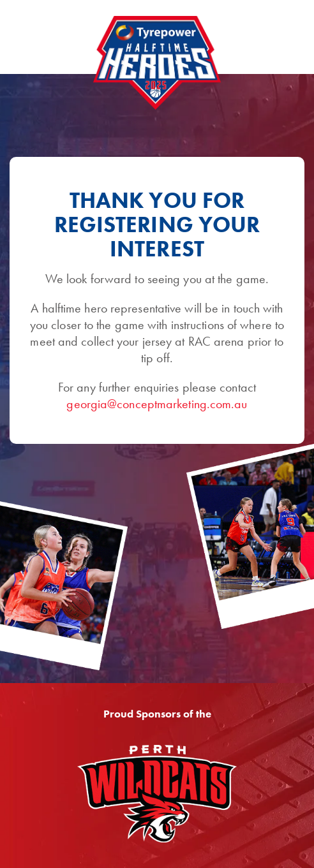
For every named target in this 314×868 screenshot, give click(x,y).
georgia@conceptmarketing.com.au (157, 404)
